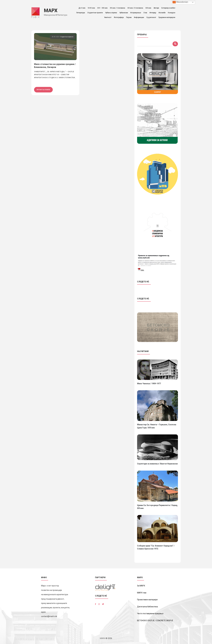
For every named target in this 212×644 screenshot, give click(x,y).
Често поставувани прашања (150, 614)
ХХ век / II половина (136, 8)
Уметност (108, 17)
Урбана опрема (111, 13)
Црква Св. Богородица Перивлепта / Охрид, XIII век (157, 507)
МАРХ (51, 11)
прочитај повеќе (43, 90)
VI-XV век (92, 8)
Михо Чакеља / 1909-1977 (149, 384)
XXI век (149, 8)
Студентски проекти (95, 13)
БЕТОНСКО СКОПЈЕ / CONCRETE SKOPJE (155, 620)
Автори (157, 8)
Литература (81, 13)
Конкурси (172, 13)
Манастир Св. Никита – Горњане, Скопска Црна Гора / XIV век (157, 426)
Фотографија (119, 17)
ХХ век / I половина (118, 8)
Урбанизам (124, 13)
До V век (82, 8)
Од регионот (151, 17)
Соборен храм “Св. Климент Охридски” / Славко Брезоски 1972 (156, 547)
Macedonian (180, 2)
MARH (103, 638)
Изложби (162, 13)
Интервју (153, 13)
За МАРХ (141, 586)
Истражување (136, 13)
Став (146, 13)
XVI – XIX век (103, 8)
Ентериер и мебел (169, 8)
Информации (139, 17)
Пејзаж (129, 17)
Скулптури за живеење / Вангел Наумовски (157, 464)
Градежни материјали (167, 17)
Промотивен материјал (147, 600)
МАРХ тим (142, 593)
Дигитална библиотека (147, 606)
